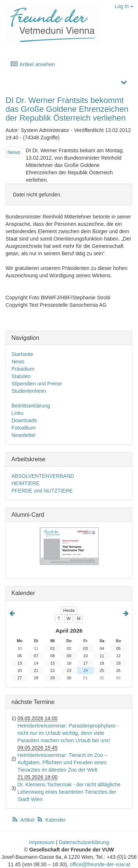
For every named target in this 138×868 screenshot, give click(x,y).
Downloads (24, 420)
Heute (69, 611)
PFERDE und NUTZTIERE (42, 491)
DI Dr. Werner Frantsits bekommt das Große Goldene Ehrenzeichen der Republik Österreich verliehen (67, 109)
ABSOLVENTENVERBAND (43, 476)
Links (17, 413)
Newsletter (24, 435)
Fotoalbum (24, 428)
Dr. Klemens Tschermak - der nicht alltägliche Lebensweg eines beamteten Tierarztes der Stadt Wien (69, 792)
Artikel (24, 820)
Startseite (22, 354)
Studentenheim (29, 391)
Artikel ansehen (33, 64)
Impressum (42, 842)
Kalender (51, 820)
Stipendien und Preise (37, 384)
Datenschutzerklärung (84, 842)
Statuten (21, 376)
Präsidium (23, 369)
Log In (124, 6)
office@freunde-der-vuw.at (100, 864)
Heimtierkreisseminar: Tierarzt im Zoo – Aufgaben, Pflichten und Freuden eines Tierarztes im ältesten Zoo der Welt (62, 762)
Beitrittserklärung (31, 406)
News (14, 152)
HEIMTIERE (25, 483)
